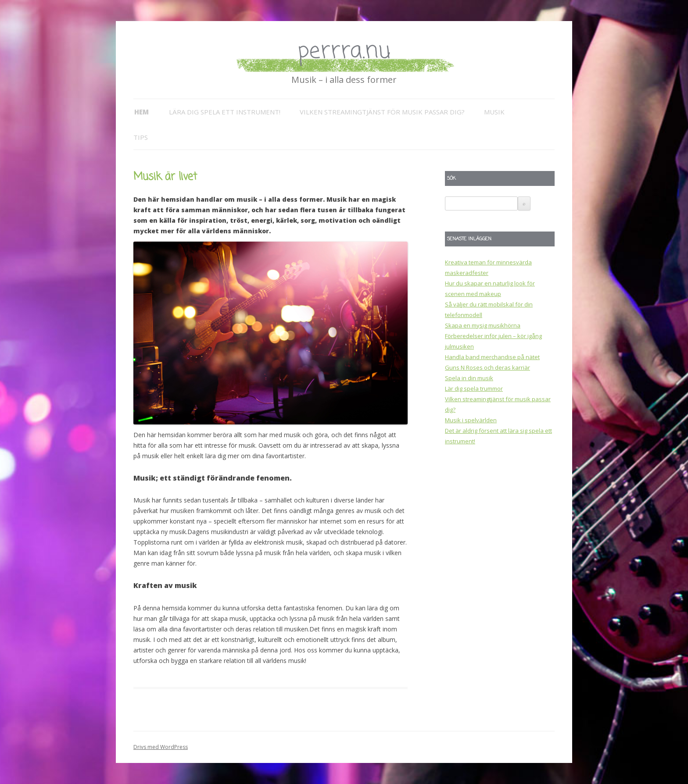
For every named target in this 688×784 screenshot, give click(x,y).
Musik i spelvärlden (471, 420)
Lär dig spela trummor (474, 388)
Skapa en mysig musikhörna (483, 325)
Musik (494, 112)
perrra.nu (344, 52)
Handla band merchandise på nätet (492, 357)
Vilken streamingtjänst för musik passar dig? (382, 112)
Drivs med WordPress (161, 747)
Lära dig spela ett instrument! (225, 112)
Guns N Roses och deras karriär (487, 367)
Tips (141, 137)
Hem (142, 112)
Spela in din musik (469, 378)
